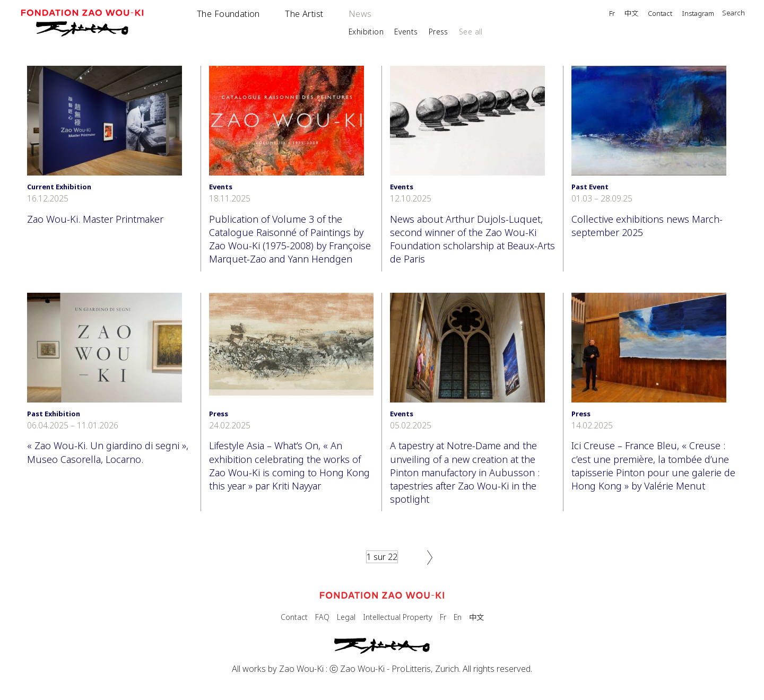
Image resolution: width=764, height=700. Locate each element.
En (458, 617)
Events (406, 32)
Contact (660, 14)
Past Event (590, 187)
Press (439, 32)
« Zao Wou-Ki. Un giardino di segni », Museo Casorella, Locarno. (108, 452)
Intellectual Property (398, 617)
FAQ (322, 617)
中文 (631, 14)
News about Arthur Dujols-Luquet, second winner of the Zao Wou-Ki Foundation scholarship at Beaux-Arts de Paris (472, 239)
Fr (612, 14)
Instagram (698, 14)
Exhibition (366, 32)
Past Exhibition (54, 414)
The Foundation (228, 14)
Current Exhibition (59, 187)
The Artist (304, 14)
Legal (346, 617)
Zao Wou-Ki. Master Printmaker (95, 219)
